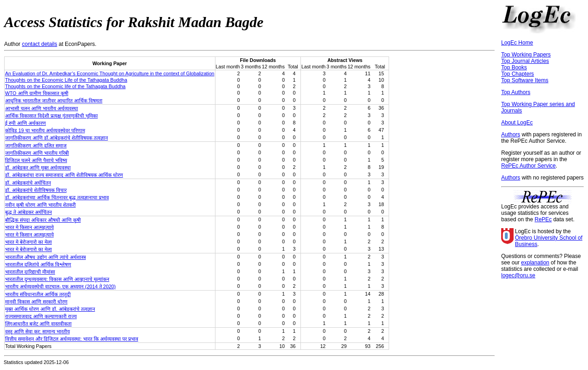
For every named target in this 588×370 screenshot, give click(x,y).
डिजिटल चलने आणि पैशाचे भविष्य (36, 160)
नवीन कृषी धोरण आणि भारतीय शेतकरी (40, 205)
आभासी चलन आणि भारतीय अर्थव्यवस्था (42, 108)
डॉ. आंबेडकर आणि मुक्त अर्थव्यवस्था (38, 168)
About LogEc (517, 123)
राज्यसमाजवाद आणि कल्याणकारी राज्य (41, 316)
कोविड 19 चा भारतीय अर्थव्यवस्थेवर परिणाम (45, 130)
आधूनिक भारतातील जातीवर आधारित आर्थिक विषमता (54, 101)
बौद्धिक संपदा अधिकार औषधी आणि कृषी (43, 220)
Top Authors (516, 92)
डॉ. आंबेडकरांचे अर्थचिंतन (28, 183)
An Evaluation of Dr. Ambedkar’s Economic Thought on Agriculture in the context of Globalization (110, 73)
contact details (40, 44)
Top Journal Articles (525, 61)
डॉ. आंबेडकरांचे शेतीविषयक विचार (36, 190)
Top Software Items (525, 80)
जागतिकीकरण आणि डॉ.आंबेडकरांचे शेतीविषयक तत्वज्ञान (57, 138)
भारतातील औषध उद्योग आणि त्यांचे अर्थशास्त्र (45, 257)
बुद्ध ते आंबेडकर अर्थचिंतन (28, 212)
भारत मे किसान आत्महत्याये (29, 227)
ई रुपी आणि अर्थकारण (25, 123)
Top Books (514, 67)
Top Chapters (517, 74)
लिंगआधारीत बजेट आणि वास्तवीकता (38, 324)
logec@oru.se (518, 275)
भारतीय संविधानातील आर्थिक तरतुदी (38, 294)
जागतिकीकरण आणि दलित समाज (36, 146)
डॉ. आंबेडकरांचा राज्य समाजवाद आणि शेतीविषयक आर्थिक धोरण (64, 175)
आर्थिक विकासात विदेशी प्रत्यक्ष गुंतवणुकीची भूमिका (51, 116)
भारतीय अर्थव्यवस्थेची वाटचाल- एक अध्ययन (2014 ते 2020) (60, 286)
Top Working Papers (526, 55)
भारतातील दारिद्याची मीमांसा (30, 272)
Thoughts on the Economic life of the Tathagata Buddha (65, 86)
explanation (535, 263)
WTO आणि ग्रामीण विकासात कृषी (37, 93)
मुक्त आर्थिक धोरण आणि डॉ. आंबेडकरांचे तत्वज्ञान (50, 309)
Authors (511, 135)
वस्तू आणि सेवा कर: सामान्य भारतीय (37, 331)
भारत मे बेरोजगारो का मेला (28, 242)
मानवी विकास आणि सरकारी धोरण (36, 302)
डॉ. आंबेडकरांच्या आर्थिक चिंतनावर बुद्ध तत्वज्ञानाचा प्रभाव (57, 197)
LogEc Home (517, 43)
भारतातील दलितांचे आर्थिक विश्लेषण (38, 264)
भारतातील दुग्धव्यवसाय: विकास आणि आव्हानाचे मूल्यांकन (57, 279)
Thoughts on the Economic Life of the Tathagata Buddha (66, 80)
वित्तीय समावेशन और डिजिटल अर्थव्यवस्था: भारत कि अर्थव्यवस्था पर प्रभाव (72, 339)
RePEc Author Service (529, 166)
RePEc (543, 219)
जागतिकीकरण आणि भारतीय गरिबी (37, 153)
